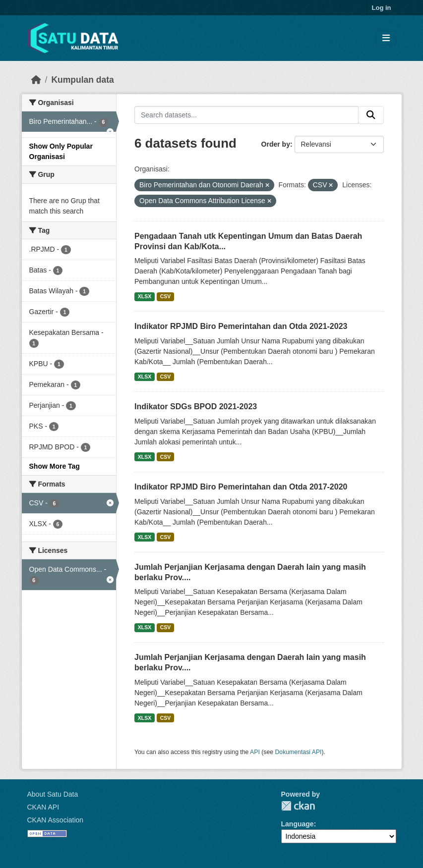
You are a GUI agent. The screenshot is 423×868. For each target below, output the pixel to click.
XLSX (145, 296)
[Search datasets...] (246, 115)
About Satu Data (53, 794)
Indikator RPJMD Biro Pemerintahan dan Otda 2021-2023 (241, 326)
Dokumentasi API (299, 752)
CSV (166, 296)
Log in (382, 8)
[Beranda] (36, 80)
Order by (276, 144)
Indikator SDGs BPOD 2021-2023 (196, 407)
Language (298, 824)
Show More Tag (55, 466)
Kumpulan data (82, 80)
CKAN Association (56, 820)
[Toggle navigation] (386, 38)
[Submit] (371, 115)
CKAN (298, 806)
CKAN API (43, 807)
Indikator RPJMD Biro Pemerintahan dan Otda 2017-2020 (241, 487)
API (255, 752)
